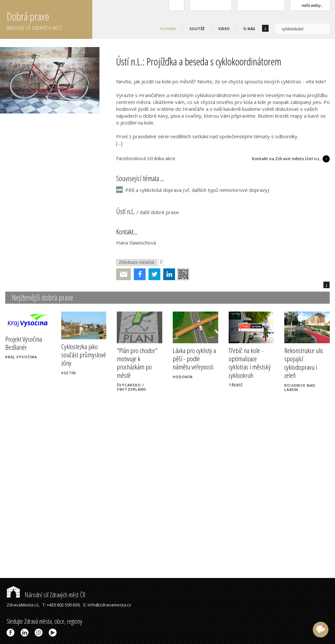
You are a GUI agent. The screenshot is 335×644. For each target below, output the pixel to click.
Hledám (168, 29)
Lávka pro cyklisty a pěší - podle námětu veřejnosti (194, 359)
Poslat (124, 274)
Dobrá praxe (49, 20)
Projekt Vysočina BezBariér (24, 343)
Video (224, 29)
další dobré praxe (159, 212)
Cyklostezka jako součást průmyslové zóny (84, 355)
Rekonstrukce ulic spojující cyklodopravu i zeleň (304, 363)
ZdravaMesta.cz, (23, 605)
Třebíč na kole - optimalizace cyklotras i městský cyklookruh (250, 363)
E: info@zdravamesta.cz (107, 605)
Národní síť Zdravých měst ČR (46, 595)
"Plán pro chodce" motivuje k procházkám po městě (137, 363)
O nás (249, 29)
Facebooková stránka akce (146, 158)
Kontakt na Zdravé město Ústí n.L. (286, 159)
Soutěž (197, 29)
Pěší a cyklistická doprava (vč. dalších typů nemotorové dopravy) (197, 190)
